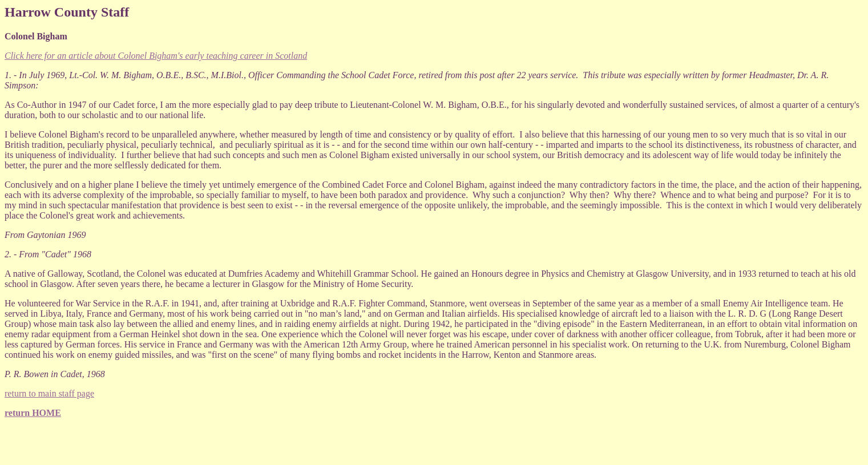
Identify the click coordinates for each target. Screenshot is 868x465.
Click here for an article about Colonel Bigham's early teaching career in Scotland (156, 56)
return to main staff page (49, 393)
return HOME (33, 413)
